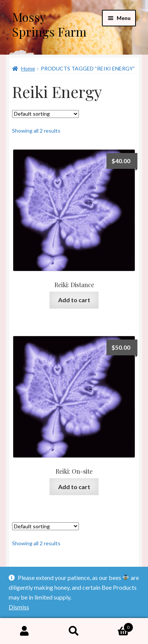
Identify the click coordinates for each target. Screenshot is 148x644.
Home (28, 68)
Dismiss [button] (19, 607)
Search (74, 631)
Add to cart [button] (74, 300)
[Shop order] (45, 114)
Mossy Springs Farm (49, 24)
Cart (116, 626)
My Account (25, 631)
